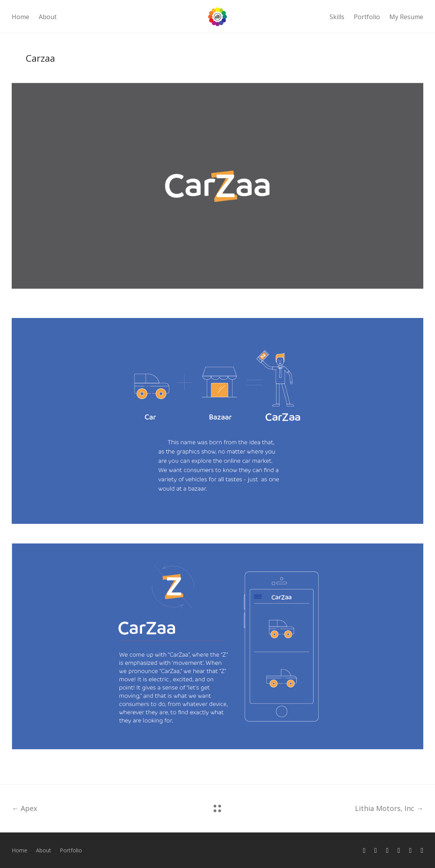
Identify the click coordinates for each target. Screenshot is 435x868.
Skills (337, 17)
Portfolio (367, 17)
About (48, 17)
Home (21, 17)
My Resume (406, 17)
